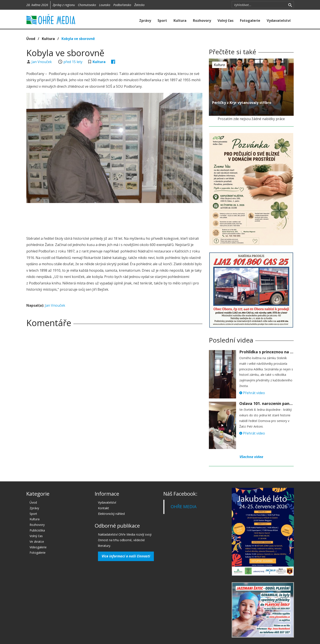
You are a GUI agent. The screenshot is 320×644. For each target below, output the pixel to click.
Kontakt (103, 508)
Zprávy (145, 21)
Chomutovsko (87, 5)
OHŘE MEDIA (184, 507)
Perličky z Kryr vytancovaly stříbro (242, 103)
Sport (162, 21)
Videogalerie (38, 547)
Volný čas (225, 21)
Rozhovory (202, 21)
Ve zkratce (37, 542)
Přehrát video (252, 393)
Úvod (31, 39)
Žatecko (139, 5)
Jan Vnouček (42, 62)
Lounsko (105, 5)
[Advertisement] (114, 218)
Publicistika (37, 530)
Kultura (180, 21)
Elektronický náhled (111, 514)
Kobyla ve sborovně (78, 39)
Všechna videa (251, 457)
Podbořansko (122, 5)
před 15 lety (73, 62)
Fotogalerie (250, 21)
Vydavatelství (279, 21)
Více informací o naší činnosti (126, 556)
